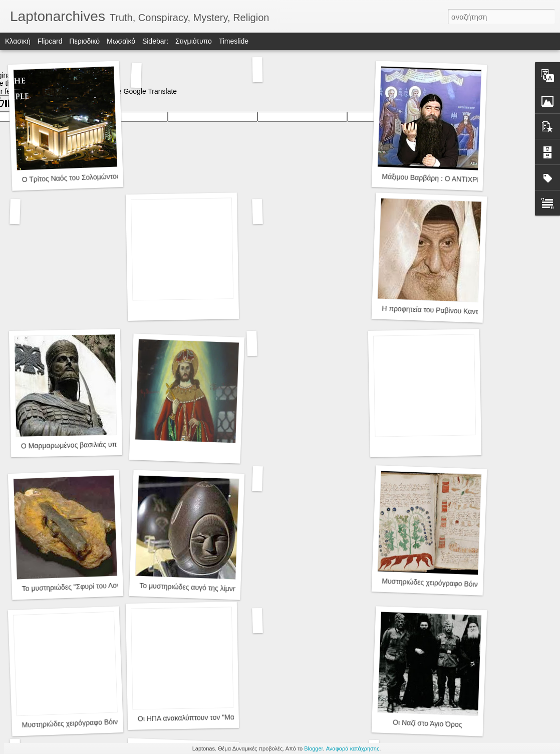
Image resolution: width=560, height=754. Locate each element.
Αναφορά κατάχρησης (353, 748)
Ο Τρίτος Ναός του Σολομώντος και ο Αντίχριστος (98, 177)
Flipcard (50, 41)
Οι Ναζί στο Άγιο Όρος (428, 724)
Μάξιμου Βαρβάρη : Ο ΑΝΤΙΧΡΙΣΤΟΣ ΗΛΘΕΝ (453, 179)
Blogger (313, 748)
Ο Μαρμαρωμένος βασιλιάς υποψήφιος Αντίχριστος (101, 445)
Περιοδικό (84, 41)
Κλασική (18, 41)
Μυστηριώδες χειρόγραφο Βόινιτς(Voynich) (448, 583)
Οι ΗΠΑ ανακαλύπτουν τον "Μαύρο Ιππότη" (205, 718)
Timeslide (234, 41)
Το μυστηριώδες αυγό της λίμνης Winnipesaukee (215, 588)
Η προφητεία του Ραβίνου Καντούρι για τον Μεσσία (461, 311)
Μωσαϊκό (121, 41)
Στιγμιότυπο (194, 41)
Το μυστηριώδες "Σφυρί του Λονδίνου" (80, 587)
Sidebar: (155, 41)
